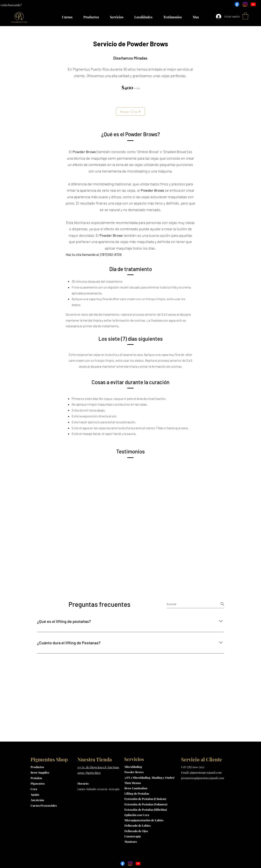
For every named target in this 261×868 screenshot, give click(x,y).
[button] (245, 16)
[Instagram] (245, 4)
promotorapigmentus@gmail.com (202, 778)
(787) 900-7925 (196, 767)
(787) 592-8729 (111, 254)
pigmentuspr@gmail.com (206, 772)
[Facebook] (237, 4)
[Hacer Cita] (130, 112)
